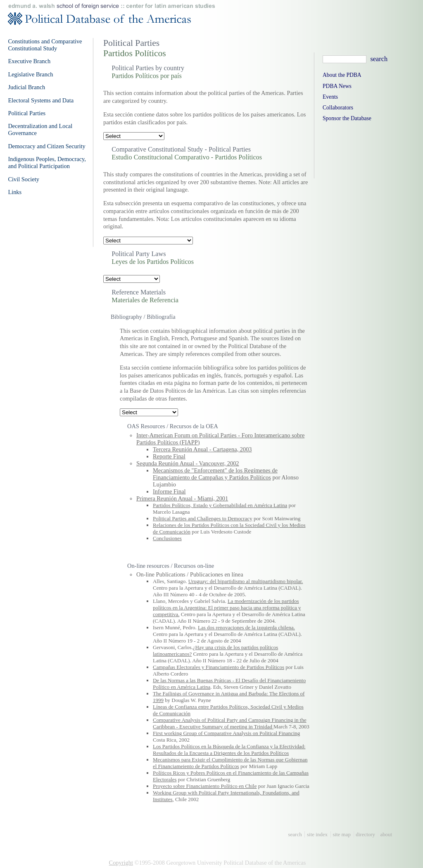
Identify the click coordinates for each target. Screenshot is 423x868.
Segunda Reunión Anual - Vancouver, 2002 (188, 463)
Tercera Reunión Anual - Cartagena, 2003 (202, 449)
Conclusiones (167, 538)
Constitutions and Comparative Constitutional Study (45, 45)
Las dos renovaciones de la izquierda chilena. (246, 627)
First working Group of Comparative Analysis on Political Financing (226, 733)
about (386, 834)
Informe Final (169, 491)
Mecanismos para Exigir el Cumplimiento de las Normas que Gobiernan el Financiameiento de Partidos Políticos (230, 763)
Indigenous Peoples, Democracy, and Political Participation (47, 162)
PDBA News (337, 86)
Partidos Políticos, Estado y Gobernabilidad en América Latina (220, 505)
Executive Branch (29, 61)
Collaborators (338, 108)
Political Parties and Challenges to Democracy (203, 518)
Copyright (121, 863)
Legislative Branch (30, 74)
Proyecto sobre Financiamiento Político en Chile (205, 786)
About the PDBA (342, 75)
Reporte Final (169, 456)
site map (342, 834)
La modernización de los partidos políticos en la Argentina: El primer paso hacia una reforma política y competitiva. (227, 608)
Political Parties (27, 113)
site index (317, 834)
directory (365, 834)
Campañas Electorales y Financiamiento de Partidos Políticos (219, 667)
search (295, 834)
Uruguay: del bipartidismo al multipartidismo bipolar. (246, 581)
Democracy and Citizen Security (46, 146)
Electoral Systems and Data (41, 100)
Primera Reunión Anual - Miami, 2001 (182, 498)
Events (330, 97)
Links (15, 192)
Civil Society (24, 179)
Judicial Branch (26, 87)
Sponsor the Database (347, 118)
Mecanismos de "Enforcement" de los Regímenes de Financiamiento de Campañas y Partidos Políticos (215, 474)
